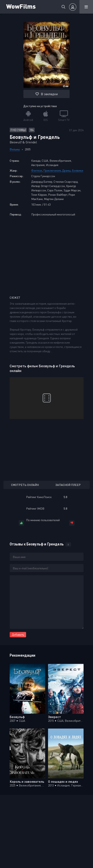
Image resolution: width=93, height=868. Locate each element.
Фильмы (15, 149)
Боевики (77, 170)
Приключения (52, 170)
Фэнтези (37, 170)
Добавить (18, 635)
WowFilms (21, 6)
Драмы (66, 170)
